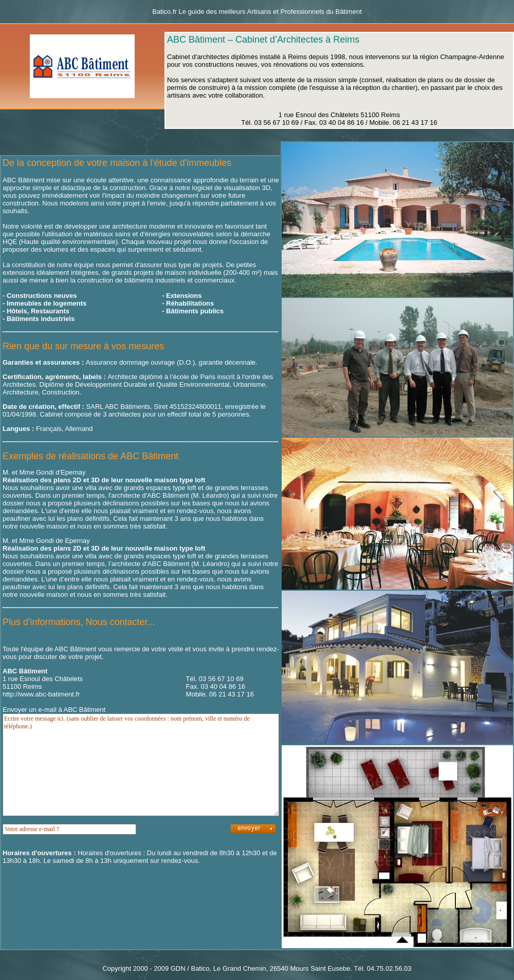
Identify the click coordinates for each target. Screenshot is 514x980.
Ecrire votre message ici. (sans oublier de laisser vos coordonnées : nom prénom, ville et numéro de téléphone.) (141, 765)
